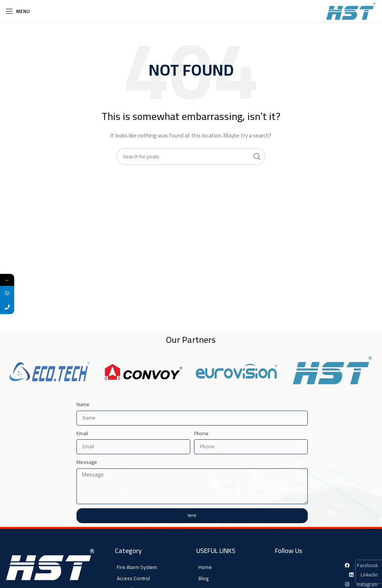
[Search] (191, 157)
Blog (203, 578)
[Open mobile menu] (18, 11)
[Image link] (50, 566)
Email (82, 433)
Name (83, 404)
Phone (201, 433)
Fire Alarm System (137, 567)
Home (205, 567)
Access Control (133, 578)
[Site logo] (351, 11)
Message (87, 462)
